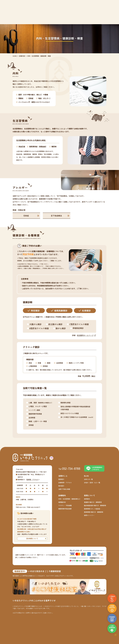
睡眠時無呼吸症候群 (65, 509)
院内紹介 (61, 486)
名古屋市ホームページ (85, 335)
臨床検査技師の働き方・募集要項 (95, 505)
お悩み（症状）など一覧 (92, 483)
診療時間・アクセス (65, 483)
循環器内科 (62, 502)
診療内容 (22, 56)
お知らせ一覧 (88, 479)
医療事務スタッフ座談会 (92, 509)
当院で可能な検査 (64, 489)
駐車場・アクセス (32, 480)
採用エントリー (89, 515)
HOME (15, 56)
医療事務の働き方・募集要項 (94, 512)
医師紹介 (61, 479)
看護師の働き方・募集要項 (93, 502)
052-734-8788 (71, 468)
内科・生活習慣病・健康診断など (69, 499)
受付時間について (32, 538)
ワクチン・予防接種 (65, 505)
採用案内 (87, 499)
